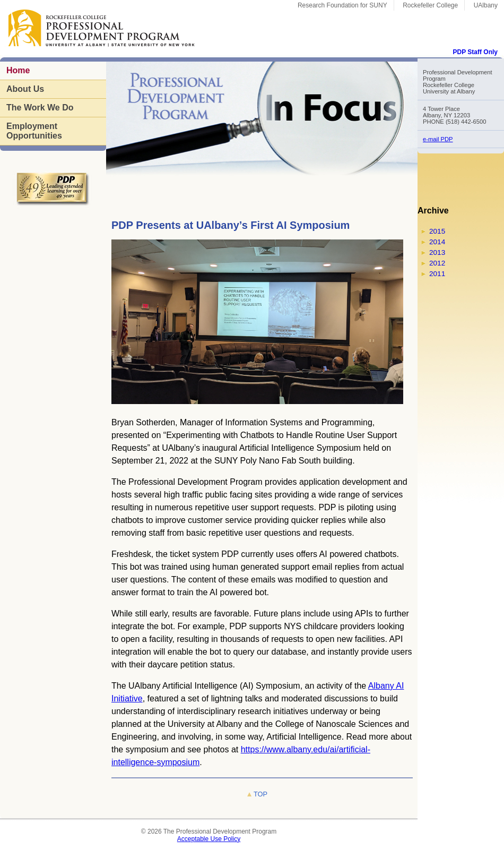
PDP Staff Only (475, 52)
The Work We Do (40, 108)
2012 (437, 263)
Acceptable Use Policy (209, 839)
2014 (437, 242)
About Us (25, 89)
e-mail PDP (438, 139)
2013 (437, 252)
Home (18, 70)
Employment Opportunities (34, 131)
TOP (260, 794)
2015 (437, 231)
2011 (437, 274)
